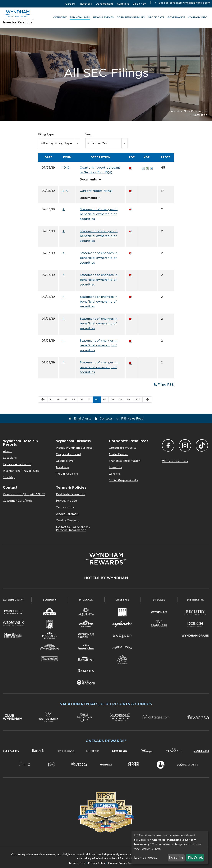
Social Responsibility (123, 480)
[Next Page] (147, 400)
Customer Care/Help (18, 501)
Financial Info (79, 18)
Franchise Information (125, 461)
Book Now (140, 4)
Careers (70, 4)
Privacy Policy (97, 863)
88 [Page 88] (112, 399)
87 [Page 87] (105, 399)
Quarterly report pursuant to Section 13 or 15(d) (100, 170)
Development (105, 4)
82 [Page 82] (66, 399)
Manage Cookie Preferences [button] (125, 863)
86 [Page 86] (97, 399)
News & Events (103, 18)
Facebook (168, 445)
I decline (176, 858)
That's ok (195, 858)
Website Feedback (175, 461)
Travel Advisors (67, 474)
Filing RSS (163, 385)
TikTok (202, 445)
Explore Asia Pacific (17, 464)
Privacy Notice (66, 501)
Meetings (62, 467)
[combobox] (59, 143)
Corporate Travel (68, 454)
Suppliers (123, 4)
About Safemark (68, 514)
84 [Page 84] (81, 399)
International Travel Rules (21, 471)
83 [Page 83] (74, 399)
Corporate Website (123, 448)
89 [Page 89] (120, 399)
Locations (10, 458)
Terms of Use (65, 507)
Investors (86, 4)
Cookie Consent (67, 520)
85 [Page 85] (89, 399)
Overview (59, 18)
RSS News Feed (132, 419)
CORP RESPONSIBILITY (130, 18)
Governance (175, 18)
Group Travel (65, 461)
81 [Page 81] (58, 399)
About (7, 451)
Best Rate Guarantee (71, 494)
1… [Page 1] (51, 399)
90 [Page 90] (128, 399)
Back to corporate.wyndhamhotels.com (184, 3)
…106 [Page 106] (137, 399)
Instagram (185, 445)
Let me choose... (145, 858)
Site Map (9, 477)
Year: (89, 134)
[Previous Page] (43, 400)
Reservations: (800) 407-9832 (24, 494)
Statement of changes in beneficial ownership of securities (99, 214)
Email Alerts (82, 419)
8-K (65, 191)
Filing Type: (46, 134)
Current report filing (96, 191)
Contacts (106, 419)
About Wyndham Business (74, 448)
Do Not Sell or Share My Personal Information (73, 529)
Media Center (118, 454)
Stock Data (156, 18)
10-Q (66, 168)
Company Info (197, 18)
